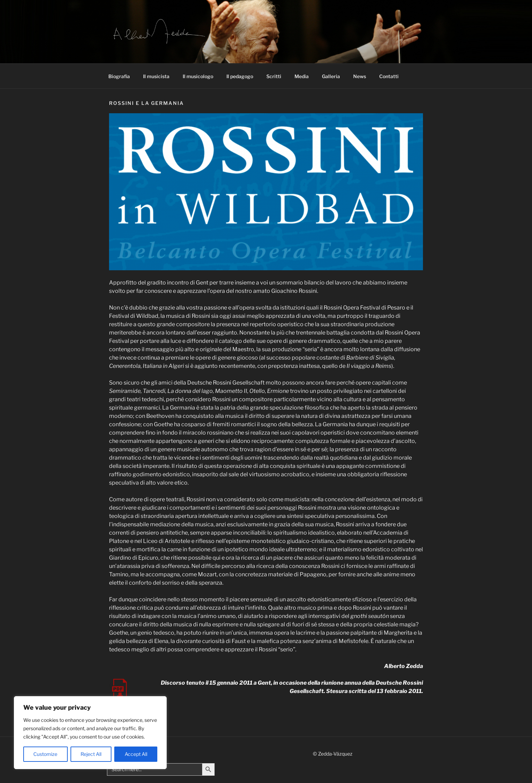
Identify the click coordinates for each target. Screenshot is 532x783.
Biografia (119, 76)
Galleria (331, 76)
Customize (45, 754)
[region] (90, 733)
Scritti (274, 76)
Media (302, 76)
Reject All (91, 754)
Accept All (136, 754)
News (360, 76)
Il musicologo (198, 76)
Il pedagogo (240, 76)
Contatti (389, 76)
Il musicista (156, 76)
